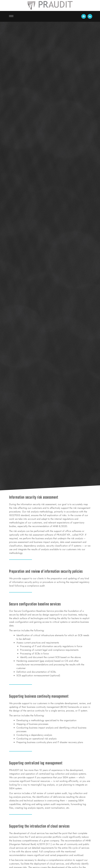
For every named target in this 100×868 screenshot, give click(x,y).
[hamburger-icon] (11, 16)
